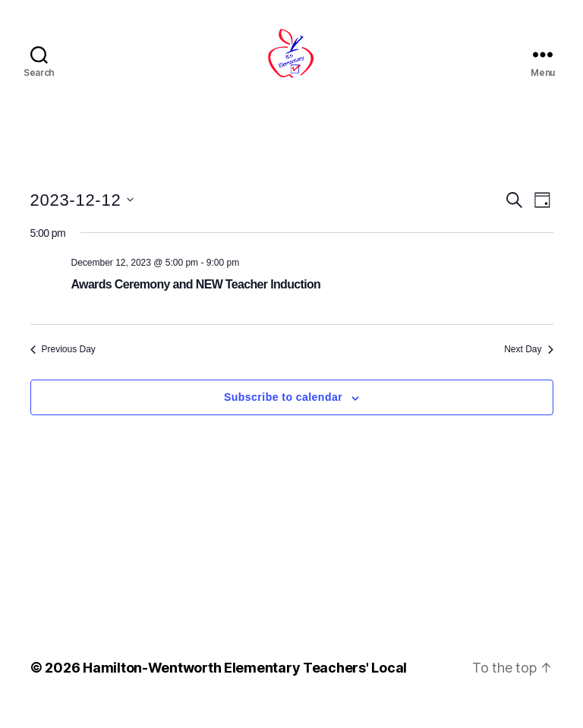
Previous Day (63, 367)
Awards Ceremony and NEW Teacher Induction (196, 302)
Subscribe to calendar (283, 415)
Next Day (528, 367)
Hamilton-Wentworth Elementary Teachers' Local (245, 685)
